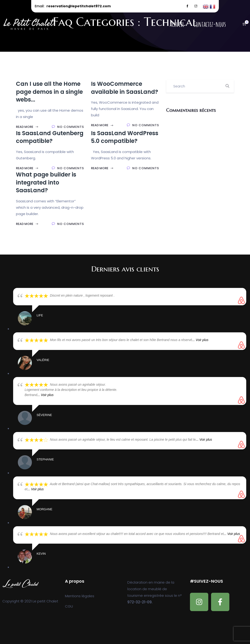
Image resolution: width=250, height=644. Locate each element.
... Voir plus (200, 340)
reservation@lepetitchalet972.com (79, 6)
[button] (242, 24)
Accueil (177, 24)
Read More (27, 127)
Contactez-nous (210, 24)
